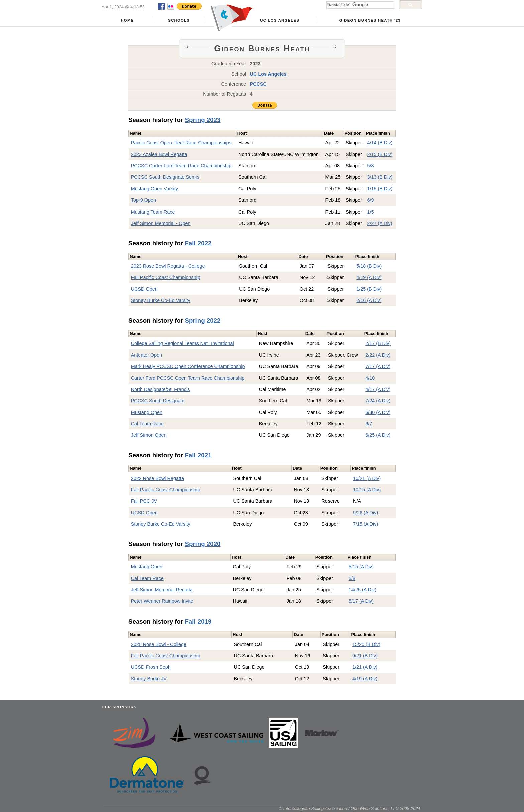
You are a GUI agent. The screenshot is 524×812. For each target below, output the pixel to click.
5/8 (370, 166)
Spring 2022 (203, 321)
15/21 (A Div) (367, 478)
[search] (360, 5)
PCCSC (258, 84)
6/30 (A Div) (378, 412)
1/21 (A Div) (365, 667)
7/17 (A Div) (378, 366)
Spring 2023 (203, 120)
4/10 (370, 378)
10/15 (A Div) (367, 490)
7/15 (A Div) (365, 524)
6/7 (369, 424)
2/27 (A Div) (379, 223)
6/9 (370, 200)
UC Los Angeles (280, 20)
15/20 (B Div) (366, 644)
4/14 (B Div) (380, 143)
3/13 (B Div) (380, 177)
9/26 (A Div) (365, 513)
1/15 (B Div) (380, 189)
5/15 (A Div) (361, 567)
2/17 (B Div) (378, 343)
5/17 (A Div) (361, 601)
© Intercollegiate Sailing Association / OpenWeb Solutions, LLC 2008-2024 (350, 808)
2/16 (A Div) (369, 300)
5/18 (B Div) (369, 266)
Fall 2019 (198, 621)
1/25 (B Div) (369, 289)
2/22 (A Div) (378, 355)
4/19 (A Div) (369, 277)
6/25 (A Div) (378, 435)
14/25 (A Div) (362, 590)
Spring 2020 (203, 544)
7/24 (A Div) (378, 401)
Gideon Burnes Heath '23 (370, 20)
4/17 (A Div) (378, 389)
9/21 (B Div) (365, 656)
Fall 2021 (198, 455)
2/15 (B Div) (380, 154)
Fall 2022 (198, 243)
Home (127, 20)
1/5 (370, 212)
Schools (179, 20)
